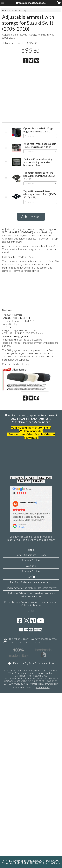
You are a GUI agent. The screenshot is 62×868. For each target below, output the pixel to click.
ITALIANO (17, 478)
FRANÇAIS (24, 481)
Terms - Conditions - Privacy (31, 555)
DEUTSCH (45, 478)
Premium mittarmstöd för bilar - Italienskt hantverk (31, 588)
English (28, 663)
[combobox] (31, 43)
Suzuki (5, 10)
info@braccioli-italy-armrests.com (42, 684)
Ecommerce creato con (31, 687)
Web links (31, 566)
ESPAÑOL (39, 481)
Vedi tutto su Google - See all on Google (31, 537)
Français (39, 663)
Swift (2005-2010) (18, 10)
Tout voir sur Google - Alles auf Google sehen (31, 540)
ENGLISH (31, 478)
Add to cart (31, 217)
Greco (31, 610)
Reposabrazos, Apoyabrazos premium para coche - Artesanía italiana (31, 603)
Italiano (50, 663)
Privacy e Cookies (31, 560)
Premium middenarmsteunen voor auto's (31, 582)
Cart (31, 577)
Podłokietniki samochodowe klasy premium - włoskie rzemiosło (31, 595)
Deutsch (18, 663)
